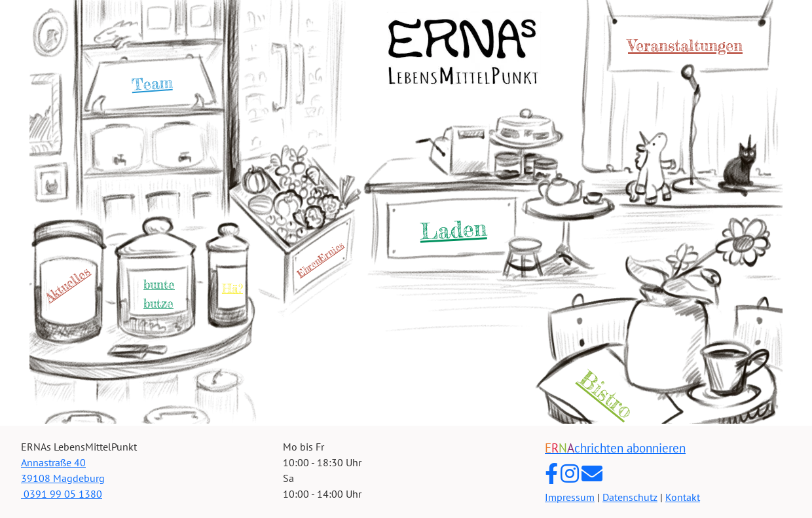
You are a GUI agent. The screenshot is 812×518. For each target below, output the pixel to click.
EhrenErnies (320, 259)
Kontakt (683, 497)
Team (152, 83)
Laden (453, 229)
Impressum (570, 497)
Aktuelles (67, 284)
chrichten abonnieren (615, 448)
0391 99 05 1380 (62, 494)
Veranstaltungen (685, 46)
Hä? (232, 288)
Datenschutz (630, 497)
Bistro (606, 395)
